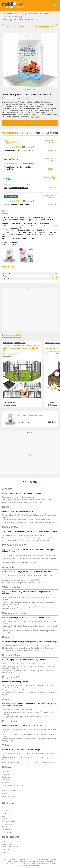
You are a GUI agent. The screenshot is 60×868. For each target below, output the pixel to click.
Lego (4, 816)
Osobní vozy (6, 777)
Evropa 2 (5, 852)
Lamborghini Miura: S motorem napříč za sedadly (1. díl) (21, 580)
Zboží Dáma (6, 780)
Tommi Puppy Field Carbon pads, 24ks (19, 150)
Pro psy (47, 14)
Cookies (44, 863)
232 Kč (51, 204)
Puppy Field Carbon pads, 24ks (17, 204)
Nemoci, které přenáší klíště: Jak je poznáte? (17, 709)
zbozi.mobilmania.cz (10, 14)
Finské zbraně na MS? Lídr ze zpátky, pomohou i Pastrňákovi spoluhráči (26, 520)
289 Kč (51, 169)
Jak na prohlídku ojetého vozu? (12, 785)
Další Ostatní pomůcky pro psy (14, 343)
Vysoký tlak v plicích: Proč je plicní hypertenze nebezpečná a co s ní (25, 717)
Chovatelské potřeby (34, 14)
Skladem (52, 143)
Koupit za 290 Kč (30, 123)
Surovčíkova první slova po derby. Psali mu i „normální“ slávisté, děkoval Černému (29, 522)
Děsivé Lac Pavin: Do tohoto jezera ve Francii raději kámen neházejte (25, 663)
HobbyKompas (7, 788)
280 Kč (51, 188)
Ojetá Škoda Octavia (9, 796)
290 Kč (51, 150)
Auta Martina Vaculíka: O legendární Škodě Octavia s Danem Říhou (25, 583)
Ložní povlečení (7, 830)
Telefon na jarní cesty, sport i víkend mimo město (18, 497)
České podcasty (7, 844)
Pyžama (5, 819)
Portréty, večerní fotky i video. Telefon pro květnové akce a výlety (24, 535)
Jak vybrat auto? (8, 799)
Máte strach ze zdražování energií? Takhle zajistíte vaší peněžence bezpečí (27, 538)
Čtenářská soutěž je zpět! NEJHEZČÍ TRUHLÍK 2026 (20, 563)
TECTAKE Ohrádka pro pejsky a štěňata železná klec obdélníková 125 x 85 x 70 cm (21, 348)
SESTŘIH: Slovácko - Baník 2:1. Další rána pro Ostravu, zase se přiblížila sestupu (29, 763)
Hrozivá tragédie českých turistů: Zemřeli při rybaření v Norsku (23, 502)
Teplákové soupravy (9, 824)
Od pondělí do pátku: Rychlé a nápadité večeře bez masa (21, 651)
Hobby (22, 14)
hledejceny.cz (7, 772)
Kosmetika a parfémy (9, 821)
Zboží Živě (6, 774)
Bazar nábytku (7, 832)
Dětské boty (6, 827)
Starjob (5, 841)
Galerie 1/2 (30, 90)
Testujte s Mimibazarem (10, 808)
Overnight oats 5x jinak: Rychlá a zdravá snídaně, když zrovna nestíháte (26, 645)
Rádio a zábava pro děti (10, 847)
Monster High (7, 811)
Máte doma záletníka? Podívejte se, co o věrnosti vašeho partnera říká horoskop (29, 555)
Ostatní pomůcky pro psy (11, 17)
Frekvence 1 (6, 850)
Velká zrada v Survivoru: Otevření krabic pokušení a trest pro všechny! (25, 541)
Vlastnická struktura (34, 865)
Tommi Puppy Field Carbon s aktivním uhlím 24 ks (28, 95)
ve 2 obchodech (10, 405)
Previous (3, 374)
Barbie (4, 813)
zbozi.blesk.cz (7, 782)
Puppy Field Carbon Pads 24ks (16, 188)
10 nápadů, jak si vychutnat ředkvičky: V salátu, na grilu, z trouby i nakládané (28, 648)
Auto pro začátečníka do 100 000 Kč (14, 791)
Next (57, 374)
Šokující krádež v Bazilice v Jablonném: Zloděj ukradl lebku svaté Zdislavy (27, 500)
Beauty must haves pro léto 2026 (13, 690)
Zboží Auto (6, 793)
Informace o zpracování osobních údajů (27, 863)
